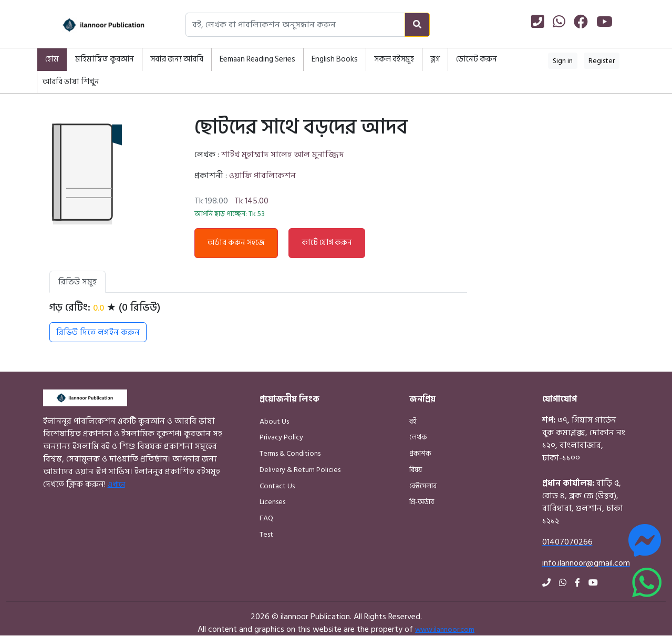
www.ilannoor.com (445, 629)
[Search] (417, 25)
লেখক (418, 437)
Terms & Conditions (290, 453)
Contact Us (277, 486)
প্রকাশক (420, 453)
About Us (274, 421)
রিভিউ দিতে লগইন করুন (98, 332)
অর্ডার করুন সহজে (236, 243)
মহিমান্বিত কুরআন (105, 59)
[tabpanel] (258, 322)
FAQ (266, 518)
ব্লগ (435, 59)
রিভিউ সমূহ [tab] (77, 282)
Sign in (563, 61)
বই (413, 421)
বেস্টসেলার (423, 486)
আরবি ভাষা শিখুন (71, 82)
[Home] (92, 25)
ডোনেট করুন (477, 59)
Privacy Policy (281, 437)
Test (266, 534)
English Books (335, 59)
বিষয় (416, 470)
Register (602, 61)
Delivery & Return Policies (300, 470)
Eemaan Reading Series (257, 59)
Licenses (272, 502)
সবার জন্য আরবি (177, 59)
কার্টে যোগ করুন (327, 243)
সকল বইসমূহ (394, 59)
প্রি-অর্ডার (422, 502)
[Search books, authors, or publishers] (295, 25)
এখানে (116, 484)
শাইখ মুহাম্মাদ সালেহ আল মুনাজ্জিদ (282, 155)
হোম (52, 59)
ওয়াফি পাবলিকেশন (262, 176)
